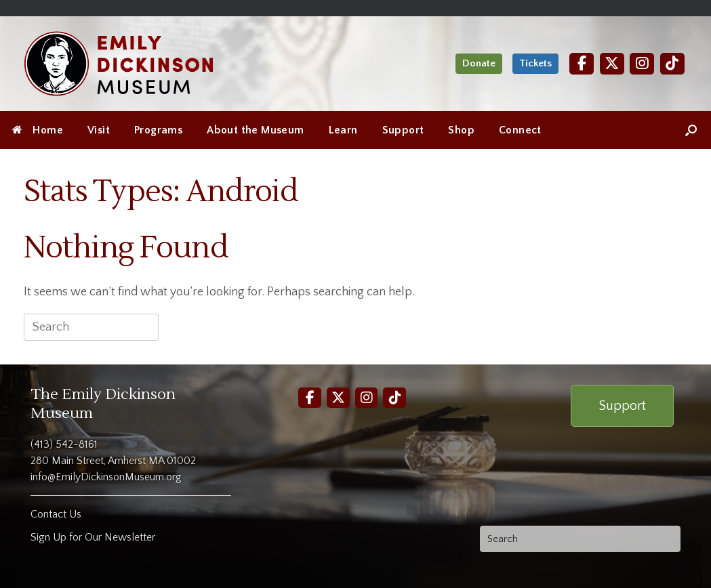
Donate (479, 63)
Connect (520, 130)
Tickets (535, 63)
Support (403, 130)
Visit (99, 130)
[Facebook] (582, 63)
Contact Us (56, 514)
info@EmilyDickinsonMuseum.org (106, 477)
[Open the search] (691, 130)
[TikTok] (672, 63)
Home (38, 130)
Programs (158, 130)
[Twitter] (612, 63)
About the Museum (255, 130)
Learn (343, 130)
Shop (461, 130)
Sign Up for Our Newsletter (93, 537)
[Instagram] (642, 63)
